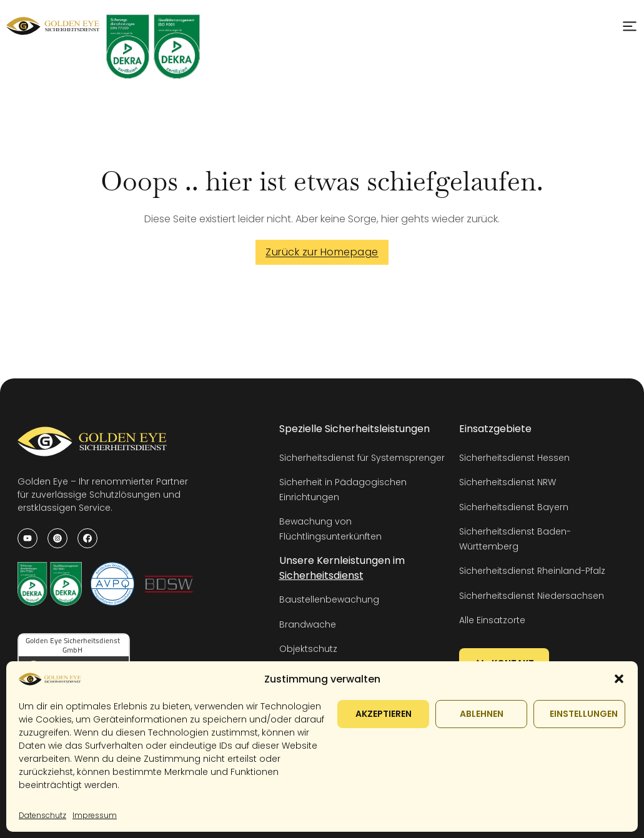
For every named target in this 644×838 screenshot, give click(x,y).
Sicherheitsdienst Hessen (514, 458)
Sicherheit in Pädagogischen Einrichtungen (343, 489)
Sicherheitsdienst (321, 575)
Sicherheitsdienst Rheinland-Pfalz (532, 571)
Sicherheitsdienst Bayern (514, 507)
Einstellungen (584, 714)
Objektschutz (308, 649)
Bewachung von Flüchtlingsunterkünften (330, 529)
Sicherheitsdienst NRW (508, 482)
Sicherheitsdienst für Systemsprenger (362, 458)
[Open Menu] (630, 26)
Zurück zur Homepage (322, 252)
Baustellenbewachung (329, 599)
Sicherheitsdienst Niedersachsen (532, 596)
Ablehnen (482, 714)
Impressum (95, 815)
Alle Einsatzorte (492, 620)
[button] (619, 679)
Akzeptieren (384, 714)
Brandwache (308, 624)
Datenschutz (42, 815)
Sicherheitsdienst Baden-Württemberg (515, 539)
